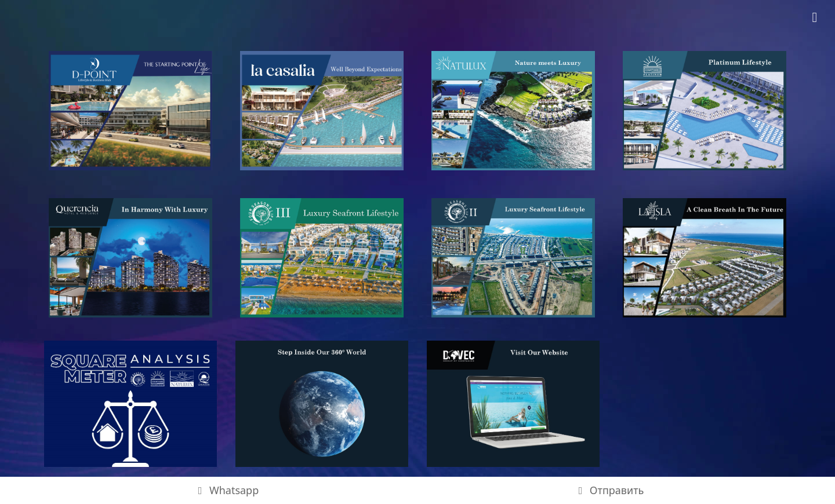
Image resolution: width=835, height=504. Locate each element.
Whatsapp (226, 490)
